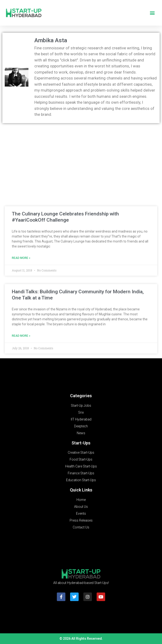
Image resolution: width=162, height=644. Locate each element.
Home (81, 500)
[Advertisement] (81, 161)
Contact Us (81, 527)
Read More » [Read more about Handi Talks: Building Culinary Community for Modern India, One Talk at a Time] (21, 336)
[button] (152, 13)
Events (81, 513)
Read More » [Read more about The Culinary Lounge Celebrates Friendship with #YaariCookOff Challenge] (21, 258)
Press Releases (81, 520)
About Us (81, 507)
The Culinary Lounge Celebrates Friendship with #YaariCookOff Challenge (65, 217)
